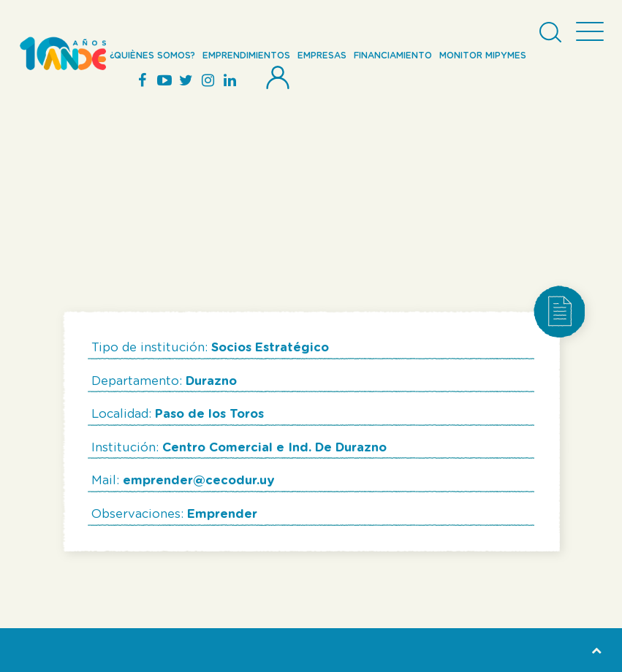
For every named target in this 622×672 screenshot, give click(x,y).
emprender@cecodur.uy (199, 481)
